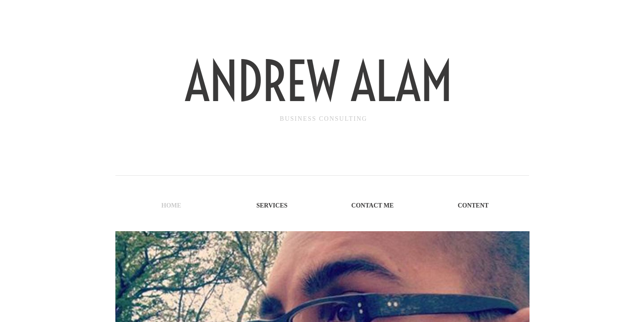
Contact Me (373, 205)
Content (473, 205)
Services (272, 205)
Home (171, 205)
